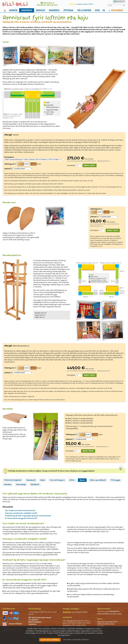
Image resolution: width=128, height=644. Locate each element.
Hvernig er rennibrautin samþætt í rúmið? (21, 513)
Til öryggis (115, 480)
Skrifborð (35, 484)
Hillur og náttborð (98, 480)
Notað (97, 10)
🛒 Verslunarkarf (116, 10)
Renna (82, 480)
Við (104, 10)
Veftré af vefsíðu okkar (106, 624)
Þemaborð (31, 480)
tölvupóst (66, 625)
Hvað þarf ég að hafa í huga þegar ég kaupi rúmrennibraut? (28, 516)
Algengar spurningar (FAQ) (107, 622)
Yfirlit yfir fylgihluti (13, 480)
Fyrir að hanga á (57, 480)
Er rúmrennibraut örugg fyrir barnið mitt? (21, 518)
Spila (43, 480)
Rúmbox (8, 484)
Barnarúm (13, 10)
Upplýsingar (68, 10)
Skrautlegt (21, 484)
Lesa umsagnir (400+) (75, 612)
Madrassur (40, 10)
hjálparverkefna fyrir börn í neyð (109, 614)
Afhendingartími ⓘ (104, 161)
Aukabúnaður (27, 10)
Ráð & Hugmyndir (84, 10)
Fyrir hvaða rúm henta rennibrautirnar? (20, 510)
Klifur (72, 480)
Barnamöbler (54, 10)
